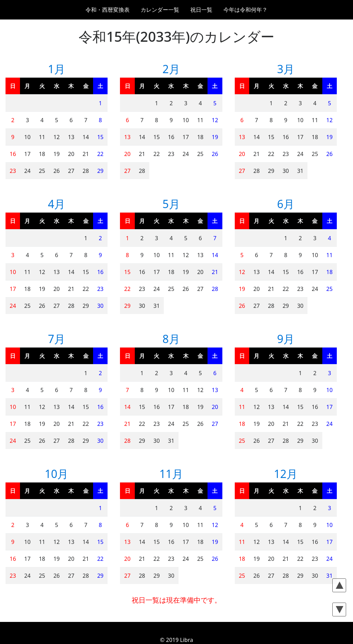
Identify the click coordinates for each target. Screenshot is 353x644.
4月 (57, 204)
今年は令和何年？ (245, 10)
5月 (171, 204)
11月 (171, 474)
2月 (171, 69)
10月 (57, 474)
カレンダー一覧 (160, 10)
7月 (57, 339)
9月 (286, 339)
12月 (286, 474)
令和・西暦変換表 (108, 10)
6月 (286, 204)
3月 (286, 69)
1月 (57, 69)
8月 (171, 339)
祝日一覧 (201, 10)
